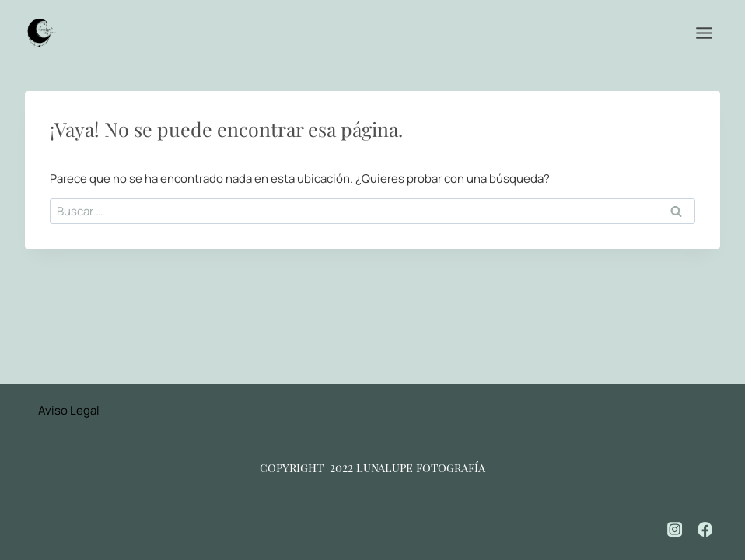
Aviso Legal (69, 410)
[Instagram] (675, 530)
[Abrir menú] (704, 33)
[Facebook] (705, 530)
